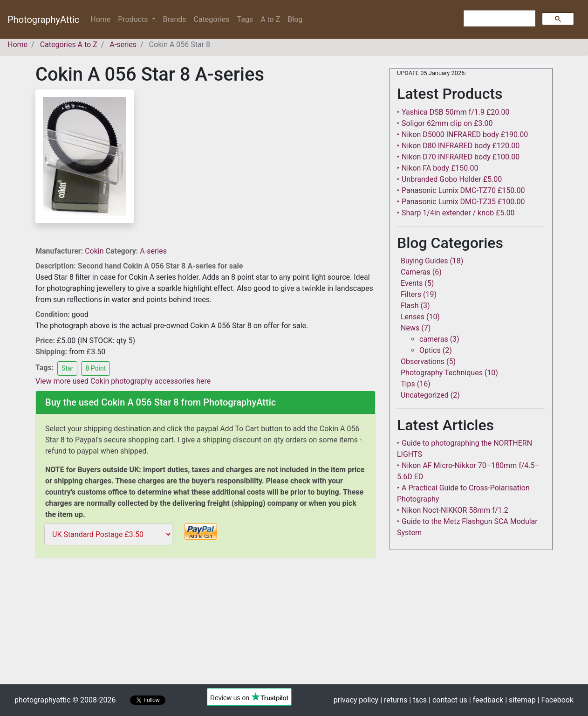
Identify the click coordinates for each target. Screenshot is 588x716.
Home (102, 19)
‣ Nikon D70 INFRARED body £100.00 (458, 157)
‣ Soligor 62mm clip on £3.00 (445, 123)
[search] (499, 19)
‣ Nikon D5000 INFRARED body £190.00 (462, 134)
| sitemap (520, 700)
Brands (175, 19)
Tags (245, 19)
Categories (212, 19)
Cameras (416, 272)
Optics (430, 350)
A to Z (270, 19)
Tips (408, 384)
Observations (423, 361)
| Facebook (556, 700)
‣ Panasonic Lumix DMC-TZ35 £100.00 (461, 202)
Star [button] (67, 368)
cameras (434, 339)
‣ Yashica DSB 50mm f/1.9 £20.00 (453, 112)
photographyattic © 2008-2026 (65, 700)
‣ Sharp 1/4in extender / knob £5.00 (456, 213)
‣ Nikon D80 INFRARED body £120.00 (458, 146)
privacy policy (356, 700)
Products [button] (134, 19)
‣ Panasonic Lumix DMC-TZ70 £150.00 (461, 190)
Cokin (95, 251)
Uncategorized (425, 395)
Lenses (413, 317)
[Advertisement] (205, 627)
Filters (411, 294)
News (410, 328)
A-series (153, 251)
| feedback (486, 700)
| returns (394, 700)
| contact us (448, 700)
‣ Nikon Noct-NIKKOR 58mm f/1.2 (453, 510)
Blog (295, 19)
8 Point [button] (96, 368)
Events (412, 283)
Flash (410, 306)
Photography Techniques (442, 373)
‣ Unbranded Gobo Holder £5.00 (449, 179)
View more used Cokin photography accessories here (123, 381)
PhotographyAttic (43, 20)
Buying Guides (424, 261)
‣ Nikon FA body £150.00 (438, 168)
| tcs (418, 700)
